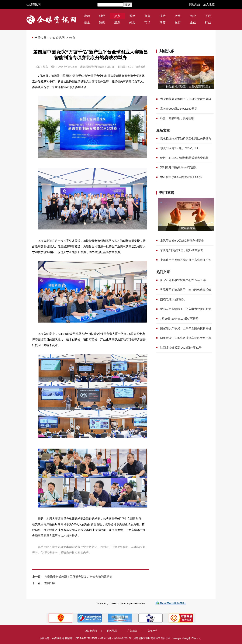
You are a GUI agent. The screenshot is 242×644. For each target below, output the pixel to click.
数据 (102, 22)
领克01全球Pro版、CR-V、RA (179, 148)
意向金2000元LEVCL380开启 (179, 109)
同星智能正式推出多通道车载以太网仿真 (186, 338)
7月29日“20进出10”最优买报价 (179, 319)
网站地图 (195, 4)
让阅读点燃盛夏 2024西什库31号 (181, 348)
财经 (102, 16)
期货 (163, 22)
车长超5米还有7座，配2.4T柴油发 (182, 250)
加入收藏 (209, 4)
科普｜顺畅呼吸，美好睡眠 (177, 118)
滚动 (87, 16)
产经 (178, 16)
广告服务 (132, 631)
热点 (117, 16)
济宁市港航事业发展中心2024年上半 (183, 280)
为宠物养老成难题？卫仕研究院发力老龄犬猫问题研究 (78, 577)
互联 (208, 16)
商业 (193, 16)
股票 (117, 22)
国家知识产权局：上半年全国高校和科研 (186, 328)
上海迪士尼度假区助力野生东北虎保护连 (186, 260)
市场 (147, 22)
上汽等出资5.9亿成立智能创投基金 (182, 241)
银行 (178, 22)
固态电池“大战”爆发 (172, 299)
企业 (193, 22)
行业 (208, 22)
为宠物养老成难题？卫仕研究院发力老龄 (186, 99)
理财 (132, 16)
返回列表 (50, 583)
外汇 (132, 22)
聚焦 (147, 16)
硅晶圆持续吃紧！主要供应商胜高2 (188, 86)
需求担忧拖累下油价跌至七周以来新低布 (186, 138)
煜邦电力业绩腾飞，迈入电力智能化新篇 (186, 309)
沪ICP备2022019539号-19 (89, 638)
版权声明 (153, 631)
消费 (163, 16)
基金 (87, 22)
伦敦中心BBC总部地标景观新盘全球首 (184, 158)
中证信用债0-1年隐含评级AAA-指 (181, 177)
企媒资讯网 (34, 4)
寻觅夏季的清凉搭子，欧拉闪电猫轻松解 (186, 290)
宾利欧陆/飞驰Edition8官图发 (178, 167)
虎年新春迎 (188, 228)
